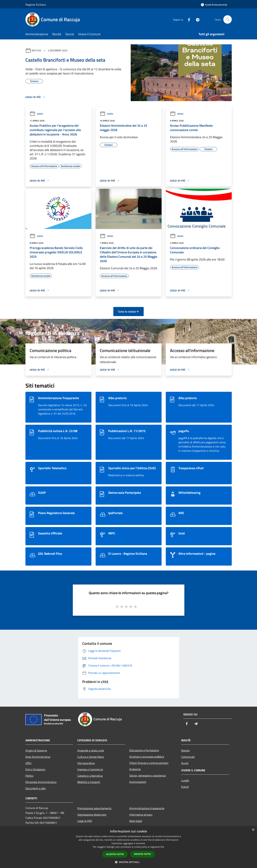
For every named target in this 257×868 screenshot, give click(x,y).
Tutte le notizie (128, 312)
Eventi (185, 787)
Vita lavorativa (86, 763)
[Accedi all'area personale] (214, 5)
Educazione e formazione (144, 750)
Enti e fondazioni (35, 769)
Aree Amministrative (38, 757)
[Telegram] (196, 19)
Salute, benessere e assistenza (148, 775)
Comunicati (188, 757)
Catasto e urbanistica (90, 776)
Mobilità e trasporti (89, 782)
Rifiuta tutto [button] (143, 854)
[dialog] (128, 847)
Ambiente (135, 769)
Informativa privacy (141, 815)
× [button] (253, 830)
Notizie (36, 50)
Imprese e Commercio (90, 769)
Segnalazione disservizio (92, 815)
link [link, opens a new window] (162, 847)
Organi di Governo (36, 750)
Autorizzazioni (138, 782)
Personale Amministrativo (41, 782)
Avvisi (36, 114)
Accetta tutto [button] (115, 854)
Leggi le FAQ (85, 821)
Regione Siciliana (36, 5)
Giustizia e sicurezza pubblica (147, 757)
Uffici (29, 763)
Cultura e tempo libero (91, 757)
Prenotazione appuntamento (94, 808)
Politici (29, 776)
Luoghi (185, 780)
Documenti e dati (36, 788)
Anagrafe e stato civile (91, 750)
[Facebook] (188, 19)
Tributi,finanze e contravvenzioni (149, 763)
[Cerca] (228, 19)
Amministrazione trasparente (147, 808)
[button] (129, 862)
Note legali (136, 821)
